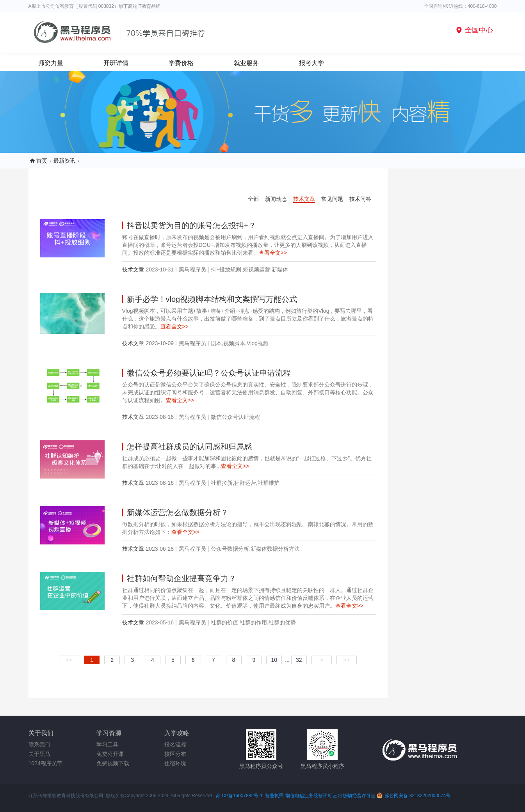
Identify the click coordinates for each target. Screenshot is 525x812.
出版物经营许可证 (357, 796)
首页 (42, 161)
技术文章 (304, 199)
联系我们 (39, 745)
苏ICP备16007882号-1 (239, 796)
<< (69, 660)
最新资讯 (64, 161)
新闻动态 (276, 199)
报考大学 (311, 63)
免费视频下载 (113, 763)
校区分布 (175, 754)
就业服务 (246, 63)
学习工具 (107, 745)
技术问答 (360, 199)
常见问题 (332, 199)
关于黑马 (39, 754)
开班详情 (116, 63)
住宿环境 (175, 763)
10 (274, 660)
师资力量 (51, 63)
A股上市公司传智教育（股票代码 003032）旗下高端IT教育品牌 (94, 6)
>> (346, 660)
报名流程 (175, 745)
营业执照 (274, 796)
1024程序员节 (45, 763)
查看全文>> (273, 253)
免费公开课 (110, 754)
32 (299, 660)
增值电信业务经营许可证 (311, 796)
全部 (253, 199)
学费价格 (181, 63)
